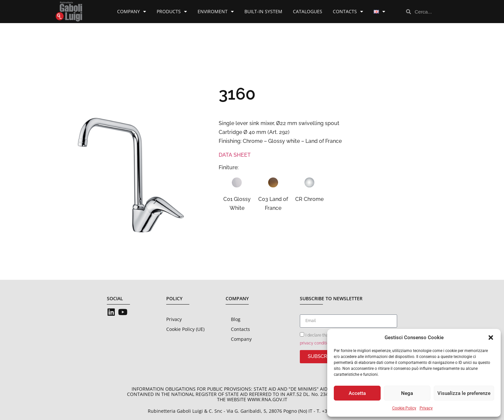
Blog (236, 319)
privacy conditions (317, 343)
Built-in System (263, 11)
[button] (491, 338)
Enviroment (216, 12)
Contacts (348, 12)
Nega (407, 393)
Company (132, 12)
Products (172, 12)
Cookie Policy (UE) (185, 329)
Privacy (426, 408)
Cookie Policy (404, 408)
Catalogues (308, 11)
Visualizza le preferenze (464, 393)
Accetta (357, 393)
